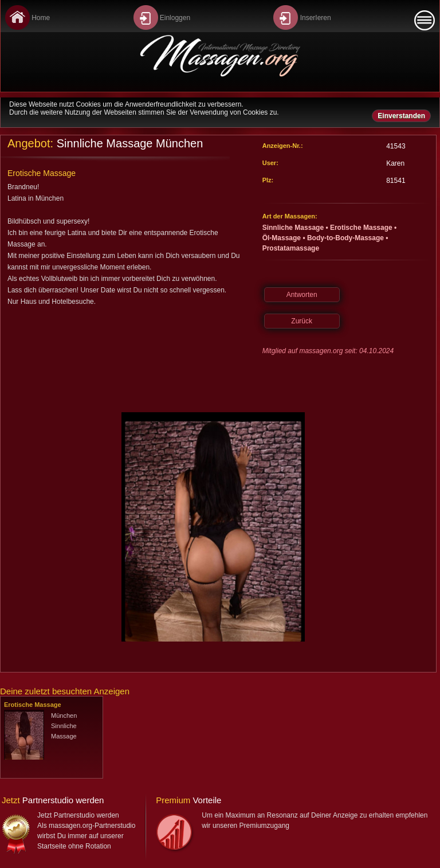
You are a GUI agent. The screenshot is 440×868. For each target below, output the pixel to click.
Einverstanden (401, 116)
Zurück (302, 321)
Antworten (302, 295)
